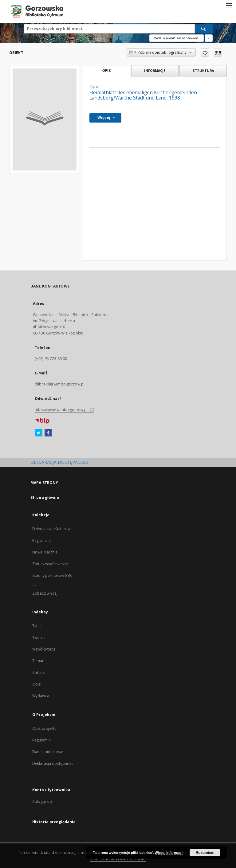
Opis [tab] (106, 71)
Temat (38, 661)
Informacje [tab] (155, 70)
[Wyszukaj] (204, 29)
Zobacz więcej (45, 593)
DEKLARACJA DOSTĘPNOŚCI (59, 462)
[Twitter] (39, 433)
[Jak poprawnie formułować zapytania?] (209, 38)
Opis (36, 684)
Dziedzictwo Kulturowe (53, 529)
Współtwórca (44, 649)
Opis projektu (45, 728)
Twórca (39, 637)
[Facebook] (48, 433)
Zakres (38, 673)
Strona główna (45, 497)
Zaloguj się (42, 802)
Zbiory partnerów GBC (52, 575)
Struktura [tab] (203, 70)
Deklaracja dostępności (53, 763)
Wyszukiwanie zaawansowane (177, 38)
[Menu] (229, 5)
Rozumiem (205, 853)
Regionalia (41, 540)
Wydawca (41, 696)
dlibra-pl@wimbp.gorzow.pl (60, 384)
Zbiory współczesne (50, 564)
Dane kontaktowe (48, 752)
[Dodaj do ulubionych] (205, 53)
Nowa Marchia (45, 552)
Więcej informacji (169, 853)
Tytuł (37, 626)
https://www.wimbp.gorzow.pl (65, 410)
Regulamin (41, 740)
